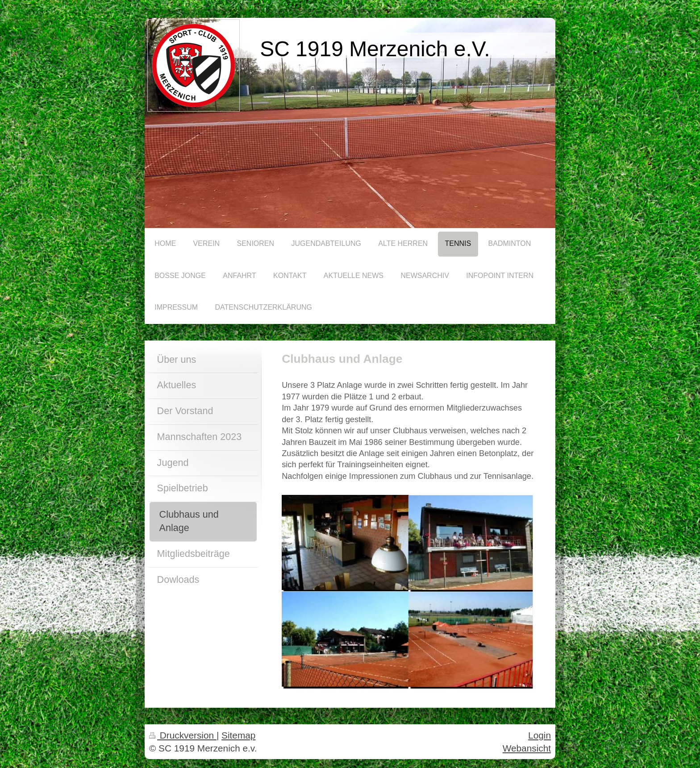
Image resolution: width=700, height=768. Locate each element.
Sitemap (238, 735)
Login (540, 735)
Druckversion (183, 735)
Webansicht (527, 748)
